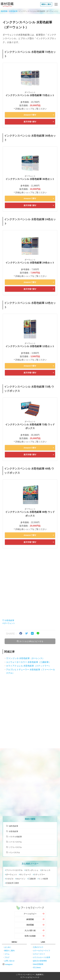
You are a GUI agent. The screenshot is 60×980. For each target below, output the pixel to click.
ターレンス (46, 870)
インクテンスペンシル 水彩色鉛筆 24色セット (30, 263)
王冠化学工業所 (12, 883)
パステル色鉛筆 (15, 837)
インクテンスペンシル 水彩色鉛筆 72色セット (30, 95)
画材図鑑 (7, 4)
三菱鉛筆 (32, 879)
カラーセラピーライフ (42, 951)
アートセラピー (30, 914)
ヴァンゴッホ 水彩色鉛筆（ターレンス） (25, 658)
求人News (37, 967)
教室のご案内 (46, 4)
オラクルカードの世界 (42, 957)
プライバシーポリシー (26, 975)
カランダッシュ (32, 870)
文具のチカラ (38, 947)
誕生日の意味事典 (40, 961)
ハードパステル (15, 842)
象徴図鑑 (30, 919)
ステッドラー (39, 874)
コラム (7, 954)
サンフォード (25, 874)
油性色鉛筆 (14, 826)
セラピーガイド (39, 954)
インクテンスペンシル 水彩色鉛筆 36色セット (30, 179)
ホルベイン (21, 879)
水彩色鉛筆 (13, 11)
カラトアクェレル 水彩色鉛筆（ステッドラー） (28, 666)
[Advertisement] (30, 584)
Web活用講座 (38, 964)
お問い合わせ (9, 961)
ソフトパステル (15, 847)
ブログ (7, 957)
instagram (9, 964)
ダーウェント (9, 623)
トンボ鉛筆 (43, 879)
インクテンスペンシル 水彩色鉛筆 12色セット (30, 346)
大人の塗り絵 (30, 930)
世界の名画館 (30, 936)
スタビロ (10, 879)
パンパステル (14, 852)
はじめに (8, 947)
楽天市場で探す (30, 122)
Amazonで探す (30, 115)
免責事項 (39, 975)
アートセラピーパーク (30, 908)
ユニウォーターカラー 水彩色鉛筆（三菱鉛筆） (28, 662)
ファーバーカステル (14, 870)
